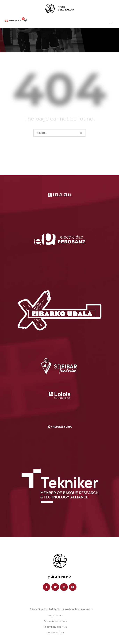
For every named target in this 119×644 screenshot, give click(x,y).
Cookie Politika (55, 632)
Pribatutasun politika (55, 627)
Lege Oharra (55, 616)
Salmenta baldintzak (55, 621)
